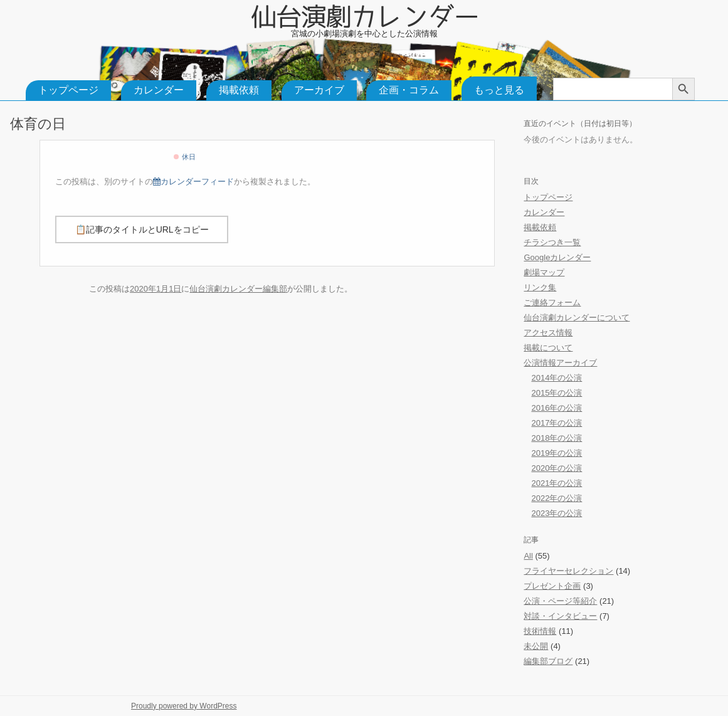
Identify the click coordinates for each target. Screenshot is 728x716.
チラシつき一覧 (552, 242)
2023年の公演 (557, 513)
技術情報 (540, 631)
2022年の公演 (557, 498)
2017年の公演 (557, 423)
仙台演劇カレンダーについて (577, 318)
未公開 (536, 646)
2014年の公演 (557, 378)
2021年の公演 (557, 483)
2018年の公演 (557, 438)
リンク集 (540, 287)
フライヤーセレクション (568, 571)
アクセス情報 (548, 333)
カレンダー (159, 90)
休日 (184, 157)
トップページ (68, 90)
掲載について (548, 348)
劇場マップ (544, 272)
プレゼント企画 (552, 586)
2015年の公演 (557, 393)
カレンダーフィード (193, 182)
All (528, 556)
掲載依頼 (239, 90)
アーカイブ (319, 90)
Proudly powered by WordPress (184, 706)
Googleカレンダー (557, 257)
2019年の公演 (557, 453)
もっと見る (499, 90)
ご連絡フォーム (552, 303)
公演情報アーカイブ (560, 363)
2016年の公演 (557, 408)
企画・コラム (409, 90)
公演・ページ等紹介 (560, 601)
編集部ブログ (548, 661)
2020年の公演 (557, 468)
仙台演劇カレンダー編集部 (238, 289)
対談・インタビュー (560, 616)
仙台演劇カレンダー (364, 14)
